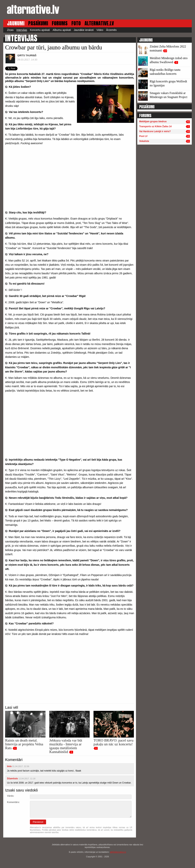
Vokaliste (144, 141)
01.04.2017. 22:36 (21, 766)
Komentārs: (13, 802)
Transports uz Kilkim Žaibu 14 (155, 126)
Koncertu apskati (40, 30)
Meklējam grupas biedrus (153, 121)
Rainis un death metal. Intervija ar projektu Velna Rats (24, 744)
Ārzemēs (111, 30)
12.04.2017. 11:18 (27, 779)
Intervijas (22, 30)
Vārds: (11, 796)
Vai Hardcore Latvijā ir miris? (155, 131)
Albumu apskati (62, 30)
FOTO (76, 23)
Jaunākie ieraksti (84, 30)
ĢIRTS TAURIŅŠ (27, 55)
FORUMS (60, 23)
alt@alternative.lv (118, 852)
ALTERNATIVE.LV (99, 23)
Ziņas (10, 30)
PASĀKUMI (38, 23)
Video (100, 30)
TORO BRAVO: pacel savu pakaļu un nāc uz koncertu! (113, 742)
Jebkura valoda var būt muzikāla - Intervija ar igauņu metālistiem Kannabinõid (66, 746)
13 (165, 51)
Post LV (143, 136)
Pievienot (38, 822)
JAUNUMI (16, 23)
